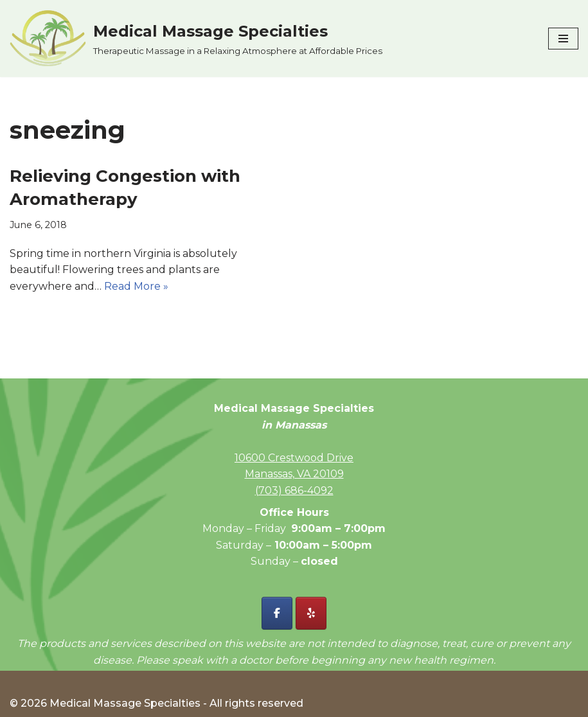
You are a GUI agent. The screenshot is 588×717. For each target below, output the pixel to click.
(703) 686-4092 (294, 491)
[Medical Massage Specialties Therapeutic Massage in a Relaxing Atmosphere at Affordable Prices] (196, 39)
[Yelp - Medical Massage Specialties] (311, 613)
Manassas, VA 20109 (294, 474)
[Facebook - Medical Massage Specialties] (277, 613)
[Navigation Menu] (563, 39)
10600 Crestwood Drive (294, 458)
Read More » (136, 286)
